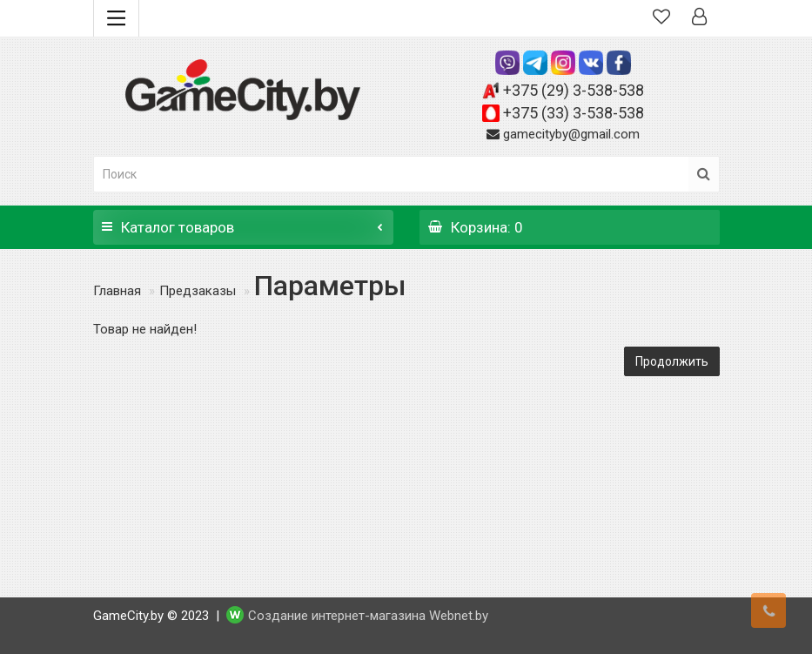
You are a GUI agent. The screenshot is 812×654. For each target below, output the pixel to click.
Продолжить (672, 361)
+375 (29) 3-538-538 (574, 90)
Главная (117, 291)
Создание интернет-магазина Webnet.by (368, 616)
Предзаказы (198, 291)
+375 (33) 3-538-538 (574, 113)
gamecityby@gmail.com (571, 134)
